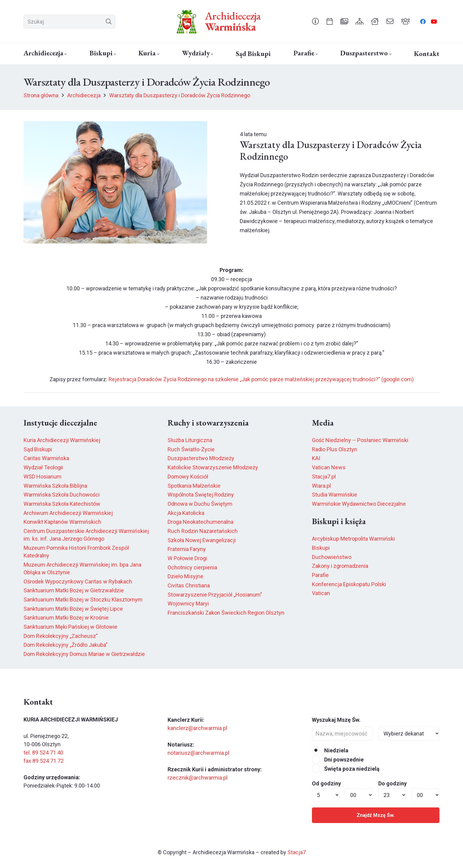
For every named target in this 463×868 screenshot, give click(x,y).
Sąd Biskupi (38, 449)
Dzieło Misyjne (185, 576)
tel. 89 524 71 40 (43, 753)
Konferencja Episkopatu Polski (349, 584)
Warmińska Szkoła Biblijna (55, 486)
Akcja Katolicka (186, 513)
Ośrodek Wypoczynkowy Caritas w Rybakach (78, 581)
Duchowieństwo (332, 557)
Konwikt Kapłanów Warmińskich (62, 522)
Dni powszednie (338, 760)
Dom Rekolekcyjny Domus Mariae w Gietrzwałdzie (84, 654)
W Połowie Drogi (187, 558)
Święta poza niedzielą (346, 769)
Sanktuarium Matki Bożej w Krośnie (66, 618)
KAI (316, 458)
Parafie (320, 575)
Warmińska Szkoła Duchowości (62, 495)
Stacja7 (297, 852)
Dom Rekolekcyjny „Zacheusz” (61, 636)
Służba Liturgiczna (190, 440)
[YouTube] (434, 21)
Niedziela (330, 750)
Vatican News (329, 467)
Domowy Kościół (188, 477)
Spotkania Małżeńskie (194, 486)
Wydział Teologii (43, 467)
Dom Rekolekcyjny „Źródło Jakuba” (66, 645)
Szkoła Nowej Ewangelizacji (202, 540)
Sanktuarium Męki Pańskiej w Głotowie (70, 627)
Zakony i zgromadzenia (340, 566)
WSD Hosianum (43, 477)
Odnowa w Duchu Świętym (200, 504)
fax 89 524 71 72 (44, 761)
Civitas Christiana (189, 585)
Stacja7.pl (324, 477)
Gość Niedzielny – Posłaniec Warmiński (360, 440)
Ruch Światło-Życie (191, 449)
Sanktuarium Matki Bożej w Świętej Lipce (73, 609)
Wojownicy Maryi (188, 604)
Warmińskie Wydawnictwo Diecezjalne (359, 504)
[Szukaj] (69, 22)
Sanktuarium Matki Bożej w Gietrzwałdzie (74, 590)
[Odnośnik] (315, 21)
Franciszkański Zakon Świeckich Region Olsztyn (226, 613)
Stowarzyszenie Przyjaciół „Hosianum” (215, 595)
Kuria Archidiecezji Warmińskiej (62, 440)
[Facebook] (423, 21)
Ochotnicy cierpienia (192, 567)
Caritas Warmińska (46, 458)
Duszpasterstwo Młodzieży (201, 458)
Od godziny (326, 783)
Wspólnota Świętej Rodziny (201, 495)
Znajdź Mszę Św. (376, 815)
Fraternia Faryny (187, 549)
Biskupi (321, 548)
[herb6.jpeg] (187, 21)
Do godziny (393, 783)
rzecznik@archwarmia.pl (198, 778)
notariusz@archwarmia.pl (198, 753)
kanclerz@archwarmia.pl (197, 728)
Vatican (321, 593)
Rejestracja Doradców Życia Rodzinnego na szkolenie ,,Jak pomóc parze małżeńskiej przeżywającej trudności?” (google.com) (261, 379)
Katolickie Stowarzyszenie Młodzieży (213, 467)
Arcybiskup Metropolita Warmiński (353, 539)
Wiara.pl (321, 486)
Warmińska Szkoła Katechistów (62, 504)
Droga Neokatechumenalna (200, 522)
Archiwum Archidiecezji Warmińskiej (68, 513)
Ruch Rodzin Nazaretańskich (203, 531)
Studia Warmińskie (335, 495)
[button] (65, 54)
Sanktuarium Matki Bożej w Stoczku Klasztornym (83, 600)
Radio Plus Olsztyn (335, 449)
